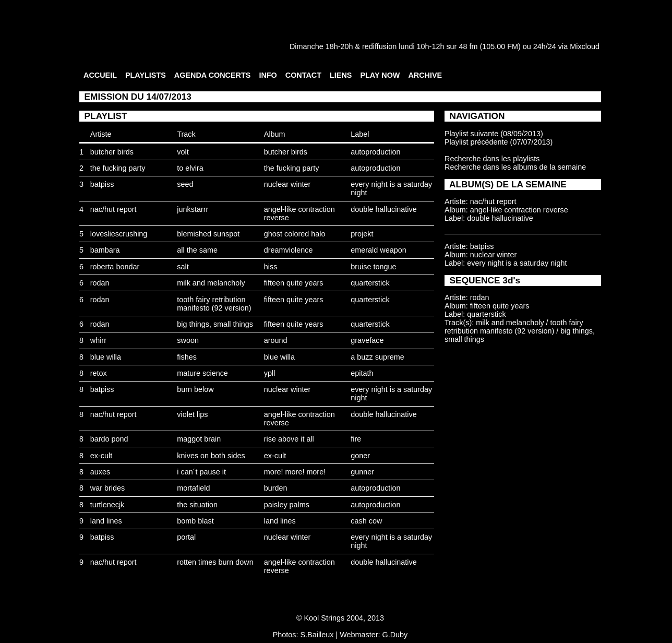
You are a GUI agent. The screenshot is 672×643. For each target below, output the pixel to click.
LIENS (341, 75)
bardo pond (109, 439)
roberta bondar (115, 267)
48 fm (468, 46)
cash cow (366, 521)
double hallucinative (383, 209)
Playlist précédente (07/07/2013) (499, 142)
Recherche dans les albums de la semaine (515, 167)
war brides (107, 488)
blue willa (106, 357)
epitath (362, 373)
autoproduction (375, 152)
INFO (268, 75)
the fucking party (118, 168)
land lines (106, 521)
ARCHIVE (425, 75)
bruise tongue (373, 267)
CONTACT (303, 75)
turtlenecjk (107, 505)
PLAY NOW (380, 75)
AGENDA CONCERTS (213, 75)
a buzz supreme (377, 357)
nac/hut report (113, 209)
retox (99, 373)
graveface (367, 340)
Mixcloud (585, 46)
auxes (100, 472)
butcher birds (112, 152)
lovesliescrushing (119, 234)
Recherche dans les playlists (492, 159)
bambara (105, 250)
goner (360, 456)
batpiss (102, 184)
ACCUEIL (100, 75)
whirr (98, 340)
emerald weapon (378, 250)
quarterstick (370, 283)
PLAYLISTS (146, 75)
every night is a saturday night (517, 263)
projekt (362, 234)
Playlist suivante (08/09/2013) (494, 134)
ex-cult (101, 456)
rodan (100, 283)
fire (356, 439)
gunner (362, 472)
